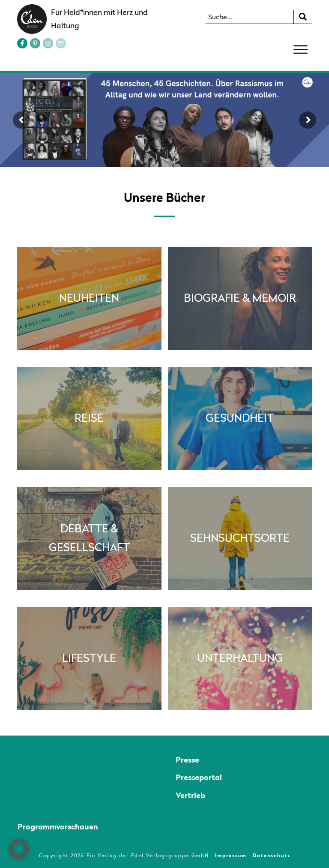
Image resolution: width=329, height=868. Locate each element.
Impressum (231, 856)
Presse (187, 760)
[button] (19, 849)
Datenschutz (272, 856)
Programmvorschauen (58, 827)
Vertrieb (190, 795)
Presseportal (199, 777)
